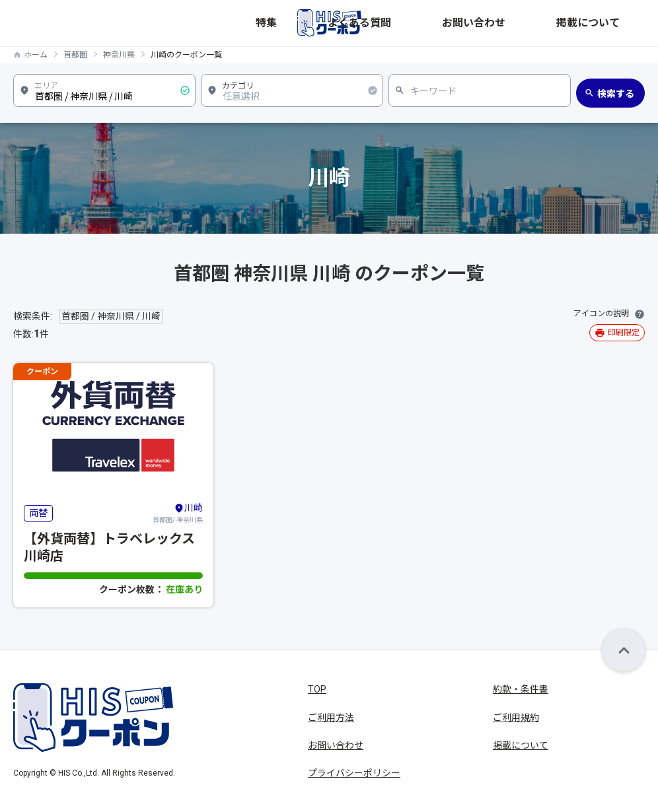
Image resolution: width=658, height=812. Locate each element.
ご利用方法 (331, 718)
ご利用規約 (516, 718)
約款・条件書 (521, 689)
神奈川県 (119, 55)
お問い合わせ (546, 23)
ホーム (36, 55)
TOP (317, 689)
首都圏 (75, 55)
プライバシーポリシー (354, 773)
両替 (38, 513)
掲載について (617, 23)
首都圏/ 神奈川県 (178, 512)
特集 (421, 23)
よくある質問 (474, 23)
